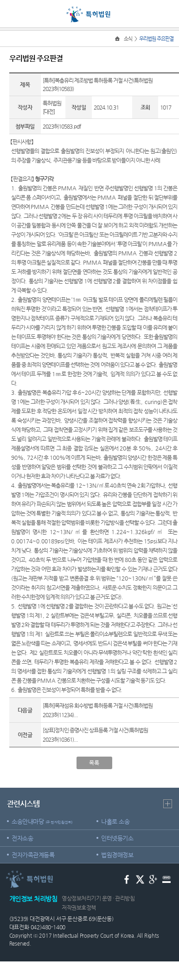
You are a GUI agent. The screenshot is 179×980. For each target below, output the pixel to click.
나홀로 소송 (115, 821)
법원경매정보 (117, 855)
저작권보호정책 (79, 908)
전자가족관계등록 (33, 855)
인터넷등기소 (117, 838)
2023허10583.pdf (62, 126)
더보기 (168, 804)
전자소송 (22, 838)
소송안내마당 (42, 821)
